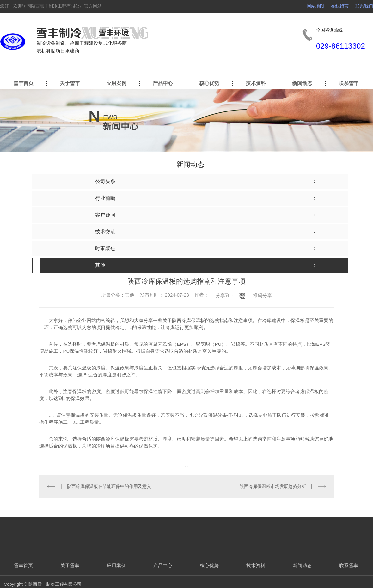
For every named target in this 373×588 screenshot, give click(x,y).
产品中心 (163, 83)
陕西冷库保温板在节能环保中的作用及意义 (109, 486)
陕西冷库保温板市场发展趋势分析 (273, 486)
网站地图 (315, 6)
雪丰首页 (23, 83)
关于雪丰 (70, 83)
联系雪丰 (349, 83)
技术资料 (256, 83)
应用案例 (116, 83)
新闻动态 (302, 83)
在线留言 (340, 6)
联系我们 (364, 6)
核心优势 (209, 83)
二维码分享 (260, 295)
